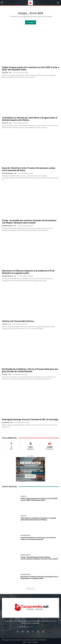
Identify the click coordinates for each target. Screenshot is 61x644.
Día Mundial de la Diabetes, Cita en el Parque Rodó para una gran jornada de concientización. (30, 370)
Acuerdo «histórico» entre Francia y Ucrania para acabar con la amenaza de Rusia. (38, 538)
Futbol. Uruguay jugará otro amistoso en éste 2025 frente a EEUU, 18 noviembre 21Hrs (39, 499)
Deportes (5, 73)
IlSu (10, 73)
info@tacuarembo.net (35, 627)
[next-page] (6, 431)
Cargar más (30, 589)
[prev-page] (3, 431)
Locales (5, 324)
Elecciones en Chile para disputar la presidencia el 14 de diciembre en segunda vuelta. (28, 272)
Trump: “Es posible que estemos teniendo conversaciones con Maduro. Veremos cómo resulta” (29, 222)
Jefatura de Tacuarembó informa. (18, 321)
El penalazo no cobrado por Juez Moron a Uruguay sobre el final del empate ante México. (38, 519)
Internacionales (8, 173)
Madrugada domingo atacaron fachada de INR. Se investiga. (30, 419)
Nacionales (6, 422)
